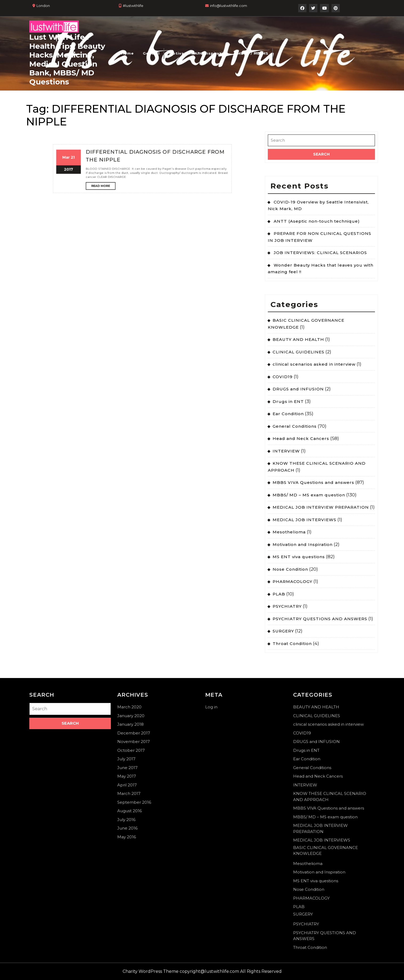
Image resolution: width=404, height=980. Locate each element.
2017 (125, 126)
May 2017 (127, 776)
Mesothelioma (289, 532)
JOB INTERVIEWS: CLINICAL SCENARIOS (320, 253)
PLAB (279, 594)
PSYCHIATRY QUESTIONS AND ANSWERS (320, 619)
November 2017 (134, 742)
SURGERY (283, 631)
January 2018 (130, 724)
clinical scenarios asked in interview (314, 364)
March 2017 (129, 793)
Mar (124, 123)
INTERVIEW (286, 451)
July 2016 (126, 820)
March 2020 (129, 707)
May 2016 (127, 837)
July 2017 (126, 759)
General (151, 53)
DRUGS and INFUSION (298, 389)
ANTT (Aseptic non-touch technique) (317, 221)
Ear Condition (288, 414)
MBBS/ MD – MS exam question (309, 495)
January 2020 (131, 716)
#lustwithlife (133, 6)
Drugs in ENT (288, 401)
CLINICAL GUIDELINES (298, 352)
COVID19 (283, 377)
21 (126, 123)
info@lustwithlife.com (229, 6)
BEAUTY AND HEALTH (298, 339)
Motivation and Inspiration (199, 53)
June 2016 (127, 828)
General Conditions (295, 426)
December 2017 (134, 733)
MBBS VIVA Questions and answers (313, 482)
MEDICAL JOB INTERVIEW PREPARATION (321, 507)
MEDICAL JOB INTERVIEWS (304, 520)
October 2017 (131, 750)
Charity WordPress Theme (151, 971)
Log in (211, 707)
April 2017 (127, 785)
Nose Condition (290, 569)
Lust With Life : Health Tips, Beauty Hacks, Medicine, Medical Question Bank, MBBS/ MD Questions (67, 59)
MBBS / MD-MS (253, 53)
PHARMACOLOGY (292, 581)
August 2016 (130, 811)
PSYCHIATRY (287, 606)
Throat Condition (292, 644)
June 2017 (127, 768)
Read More (133, 130)
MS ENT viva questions (299, 557)
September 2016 (134, 802)
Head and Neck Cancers (301, 438)
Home (128, 53)
